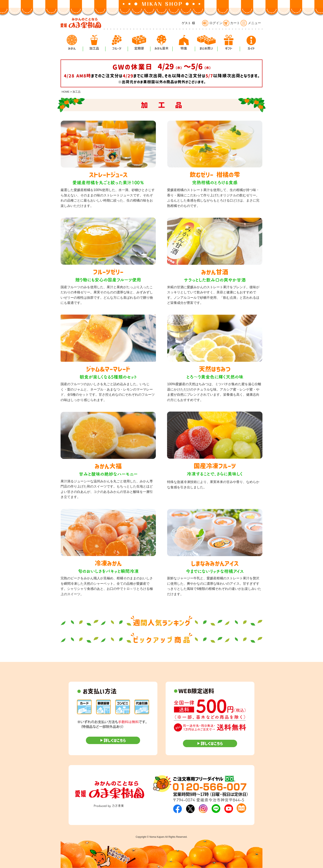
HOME (66, 92)
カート (232, 23)
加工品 (77, 92)
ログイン (212, 23)
